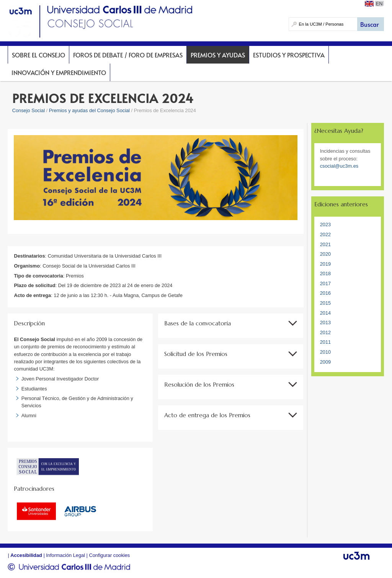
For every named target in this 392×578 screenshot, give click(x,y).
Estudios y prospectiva (289, 55)
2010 (325, 352)
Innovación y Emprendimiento (59, 72)
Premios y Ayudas (218, 55)
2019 (325, 264)
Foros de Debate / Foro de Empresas (128, 55)
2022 (325, 234)
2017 (325, 283)
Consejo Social (29, 110)
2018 (325, 273)
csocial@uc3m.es (339, 166)
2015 (325, 303)
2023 (325, 225)
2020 (325, 254)
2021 (325, 244)
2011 (325, 342)
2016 (325, 293)
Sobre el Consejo (38, 55)
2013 (325, 322)
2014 (325, 313)
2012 (325, 332)
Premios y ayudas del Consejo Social (89, 110)
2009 (325, 362)
